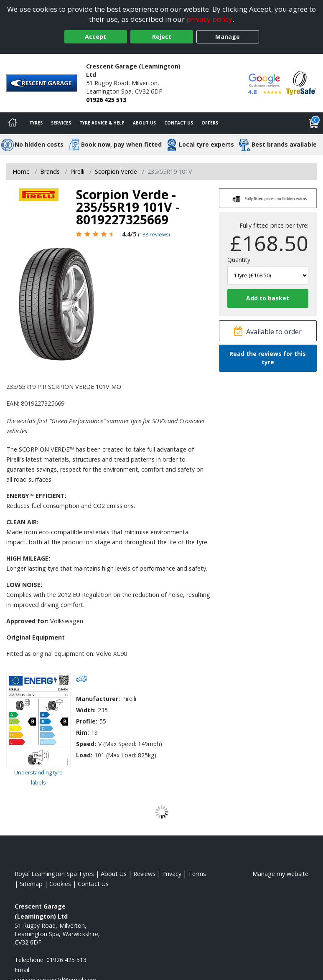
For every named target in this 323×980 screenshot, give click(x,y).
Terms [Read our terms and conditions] (197, 874)
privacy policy (209, 19)
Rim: (83, 732)
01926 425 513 (106, 100)
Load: (84, 755)
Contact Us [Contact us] (179, 123)
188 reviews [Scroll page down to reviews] (154, 235)
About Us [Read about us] (114, 874)
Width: (86, 710)
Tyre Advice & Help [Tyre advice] (102, 123)
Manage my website (280, 874)
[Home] (13, 123)
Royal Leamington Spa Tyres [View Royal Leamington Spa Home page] (54, 874)
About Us (144, 123)
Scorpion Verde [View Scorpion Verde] (116, 171)
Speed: (86, 744)
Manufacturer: (98, 699)
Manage (228, 37)
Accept (95, 37)
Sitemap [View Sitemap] (31, 884)
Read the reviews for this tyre (268, 358)
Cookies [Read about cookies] (60, 884)
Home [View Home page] (21, 171)
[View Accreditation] (301, 83)
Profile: (87, 721)
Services (61, 123)
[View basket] (314, 123)
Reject (162, 37)
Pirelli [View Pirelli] (77, 171)
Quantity (239, 260)
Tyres (36, 123)
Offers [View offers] (210, 123)
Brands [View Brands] (50, 171)
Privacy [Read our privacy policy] (172, 874)
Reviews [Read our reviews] (144, 874)
